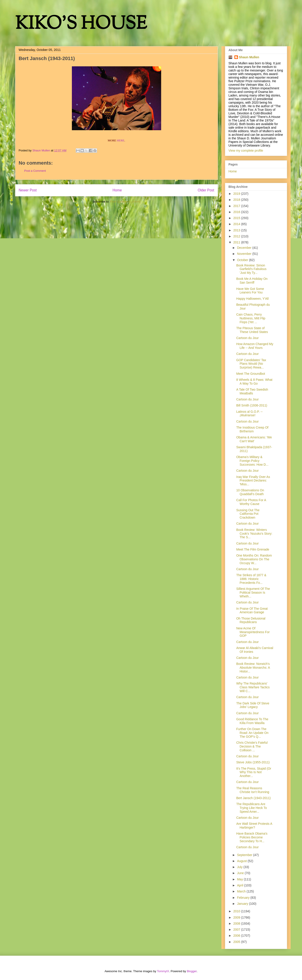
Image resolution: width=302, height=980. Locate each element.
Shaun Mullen (249, 57)
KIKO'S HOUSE (81, 24)
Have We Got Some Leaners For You (250, 291)
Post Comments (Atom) (125, 202)
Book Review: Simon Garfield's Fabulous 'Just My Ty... (251, 269)
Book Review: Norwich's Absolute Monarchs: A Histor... (253, 668)
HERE (121, 140)
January (243, 904)
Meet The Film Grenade (253, 549)
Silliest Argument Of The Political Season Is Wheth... (253, 593)
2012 (237, 236)
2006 (237, 936)
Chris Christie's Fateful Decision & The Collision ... (252, 746)
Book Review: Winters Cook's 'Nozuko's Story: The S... (254, 534)
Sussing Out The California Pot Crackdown (248, 514)
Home (117, 190)
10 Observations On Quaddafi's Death (250, 492)
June (241, 873)
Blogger (192, 971)
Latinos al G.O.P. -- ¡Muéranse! (249, 414)
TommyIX (163, 971)
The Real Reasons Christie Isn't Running (253, 790)
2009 (237, 917)
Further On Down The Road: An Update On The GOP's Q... (252, 733)
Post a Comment (35, 171)
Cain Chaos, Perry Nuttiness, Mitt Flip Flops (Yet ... (251, 318)
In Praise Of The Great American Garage (252, 610)
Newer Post (28, 190)
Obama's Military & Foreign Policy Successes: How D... (252, 461)
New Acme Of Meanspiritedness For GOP (253, 632)
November (245, 254)
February (244, 898)
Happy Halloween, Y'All (252, 299)
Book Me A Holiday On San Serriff (252, 281)
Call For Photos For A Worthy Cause (251, 502)
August (242, 861)
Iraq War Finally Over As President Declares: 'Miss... (253, 481)
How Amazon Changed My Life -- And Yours (255, 346)
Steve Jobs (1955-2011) (253, 762)
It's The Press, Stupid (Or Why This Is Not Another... (254, 772)
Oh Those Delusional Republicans (251, 620)
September (245, 855)
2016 (237, 212)
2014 (237, 224)
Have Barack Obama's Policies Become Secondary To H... (252, 837)
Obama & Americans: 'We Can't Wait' (254, 439)
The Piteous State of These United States (252, 330)
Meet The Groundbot (251, 374)
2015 (237, 218)
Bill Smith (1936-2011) (252, 405)
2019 (237, 194)
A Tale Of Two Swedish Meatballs (252, 391)
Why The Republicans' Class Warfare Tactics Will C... (253, 687)
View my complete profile (246, 151)
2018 (237, 200)
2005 (237, 942)
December (245, 248)
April (241, 885)
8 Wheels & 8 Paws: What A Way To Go (254, 382)
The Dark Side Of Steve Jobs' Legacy (253, 705)
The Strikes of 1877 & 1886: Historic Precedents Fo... (251, 579)
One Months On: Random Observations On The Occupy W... (254, 559)
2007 (237, 930)
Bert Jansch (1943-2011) (253, 798)
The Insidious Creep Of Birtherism (252, 429)
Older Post (206, 190)
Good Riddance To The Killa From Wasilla (252, 721)
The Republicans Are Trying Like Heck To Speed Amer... (251, 808)
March (242, 891)
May (240, 879)
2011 (237, 242)
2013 (237, 230)
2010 (237, 911)
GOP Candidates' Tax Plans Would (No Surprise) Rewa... (251, 364)
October (243, 260)
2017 (237, 206)
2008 (237, 923)
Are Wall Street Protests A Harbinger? (254, 826)
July (240, 867)
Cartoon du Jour (247, 338)
